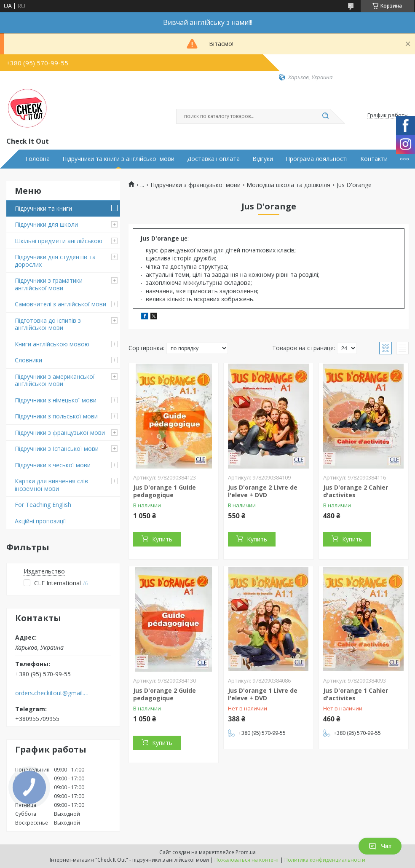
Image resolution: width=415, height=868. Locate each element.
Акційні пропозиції (40, 521)
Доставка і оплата (213, 159)
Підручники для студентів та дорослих (55, 261)
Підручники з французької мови (60, 433)
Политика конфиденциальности (325, 860)
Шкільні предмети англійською (59, 241)
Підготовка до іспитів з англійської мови (48, 324)
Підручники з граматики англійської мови (49, 284)
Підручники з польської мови (56, 416)
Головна (37, 159)
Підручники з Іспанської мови (57, 449)
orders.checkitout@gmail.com (52, 693)
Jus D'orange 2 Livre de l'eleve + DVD (263, 491)
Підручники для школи (46, 224)
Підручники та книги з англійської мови (118, 159)
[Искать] (326, 116)
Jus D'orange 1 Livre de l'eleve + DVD (263, 694)
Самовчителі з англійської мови (60, 304)
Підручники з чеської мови (53, 465)
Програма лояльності (317, 159)
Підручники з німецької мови (56, 400)
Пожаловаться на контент (247, 860)
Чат (380, 846)
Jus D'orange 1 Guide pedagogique (165, 491)
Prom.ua (246, 852)
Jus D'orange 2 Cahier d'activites (356, 491)
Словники (28, 360)
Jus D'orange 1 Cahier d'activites (356, 694)
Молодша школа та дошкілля (288, 185)
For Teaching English (43, 505)
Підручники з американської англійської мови (55, 380)
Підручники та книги (43, 208)
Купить (162, 539)
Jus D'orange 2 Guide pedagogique (165, 694)
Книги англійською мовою (52, 344)
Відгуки (263, 159)
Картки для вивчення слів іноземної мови (51, 485)
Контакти (374, 159)
